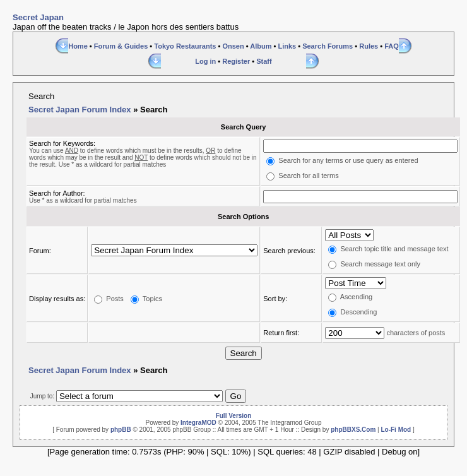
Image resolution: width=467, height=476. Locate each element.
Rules (369, 46)
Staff (264, 61)
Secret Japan (38, 17)
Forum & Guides (121, 46)
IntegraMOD (198, 423)
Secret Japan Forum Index (80, 110)
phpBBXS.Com (353, 430)
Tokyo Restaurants (185, 46)
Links (287, 46)
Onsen (233, 46)
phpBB (121, 430)
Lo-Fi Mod (396, 430)
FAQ (392, 46)
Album (261, 46)
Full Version (234, 416)
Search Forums (328, 46)
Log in (205, 61)
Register (236, 61)
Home (78, 46)
